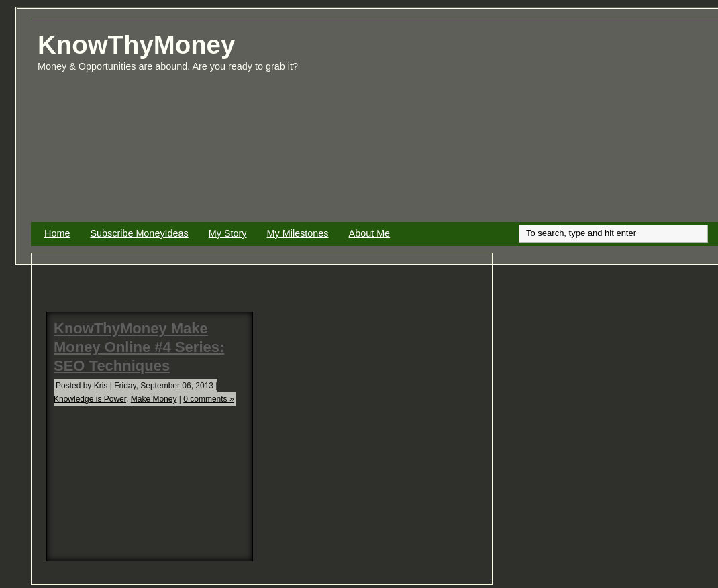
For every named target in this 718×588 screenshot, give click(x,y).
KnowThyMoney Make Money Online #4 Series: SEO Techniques (139, 347)
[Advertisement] (569, 126)
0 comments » (208, 399)
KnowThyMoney (136, 45)
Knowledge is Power (90, 399)
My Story (228, 233)
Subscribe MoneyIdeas (139, 233)
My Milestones (298, 233)
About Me (370, 233)
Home (57, 233)
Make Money (154, 399)
